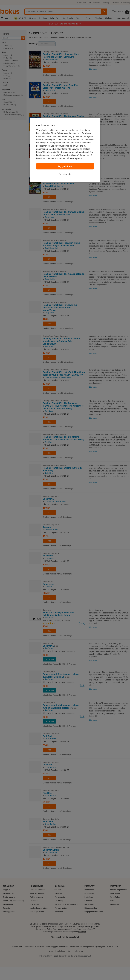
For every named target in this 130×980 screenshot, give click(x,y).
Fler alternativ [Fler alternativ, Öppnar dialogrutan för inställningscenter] (65, 174)
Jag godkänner (65, 166)
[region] (65, 150)
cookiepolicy (76, 158)
